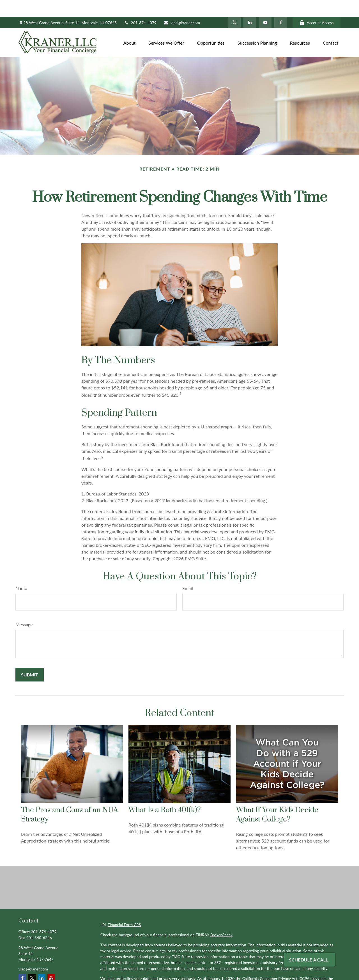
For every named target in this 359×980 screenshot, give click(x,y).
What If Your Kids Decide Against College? (277, 798)
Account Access (317, 6)
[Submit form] (30, 658)
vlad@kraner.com (182, 6)
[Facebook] (281, 6)
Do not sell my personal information (231, 968)
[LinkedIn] (250, 6)
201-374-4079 (140, 6)
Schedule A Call (309, 960)
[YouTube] (265, 6)
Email (188, 571)
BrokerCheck (221, 918)
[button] (130, 25)
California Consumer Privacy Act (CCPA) (276, 962)
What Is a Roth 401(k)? (165, 793)
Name (21, 571)
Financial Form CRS (124, 908)
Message (24, 608)
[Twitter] (234, 6)
